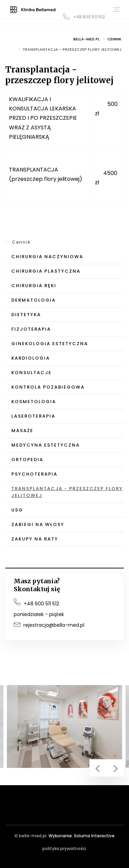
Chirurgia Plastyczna (46, 271)
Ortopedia (27, 460)
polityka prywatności (64, 849)
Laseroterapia (33, 416)
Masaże (22, 431)
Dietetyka (26, 315)
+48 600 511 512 (84, 17)
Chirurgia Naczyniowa (47, 257)
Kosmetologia (34, 402)
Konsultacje (31, 373)
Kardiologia (31, 358)
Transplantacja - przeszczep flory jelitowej (67, 492)
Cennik (21, 242)
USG (17, 510)
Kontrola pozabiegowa (48, 387)
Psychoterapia (34, 474)
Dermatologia (34, 300)
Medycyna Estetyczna (46, 445)
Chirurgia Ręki (34, 286)
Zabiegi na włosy (38, 524)
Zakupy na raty (35, 539)
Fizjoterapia (31, 329)
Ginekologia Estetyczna (50, 344)
